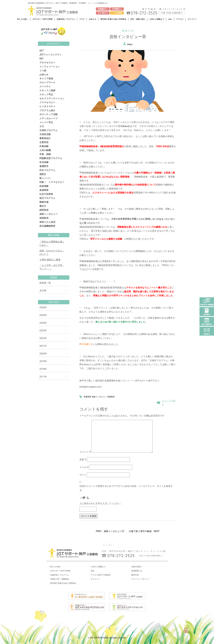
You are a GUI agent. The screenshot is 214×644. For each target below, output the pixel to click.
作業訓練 (44, 146)
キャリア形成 (46, 78)
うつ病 (43, 71)
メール (84, 467)
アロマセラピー (47, 63)
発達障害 (44, 190)
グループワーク (47, 82)
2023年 (43, 331)
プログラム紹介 (47, 110)
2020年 (43, 354)
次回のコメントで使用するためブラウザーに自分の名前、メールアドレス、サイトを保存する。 (126, 488)
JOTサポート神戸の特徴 (42, 19)
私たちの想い (23, 19)
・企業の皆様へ (136, 567)
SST (41, 59)
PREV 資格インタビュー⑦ (110, 531)
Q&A (170, 19)
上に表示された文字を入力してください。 (101, 503)
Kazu (130, 44)
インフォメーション (50, 67)
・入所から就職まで (97, 567)
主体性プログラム (49, 130)
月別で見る (54, 302)
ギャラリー (192, 19)
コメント (85, 452)
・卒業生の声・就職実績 (59, 579)
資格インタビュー (49, 214)
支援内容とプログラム (66, 19)
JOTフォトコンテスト (51, 55)
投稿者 (54, 277)
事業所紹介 (45, 138)
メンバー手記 (46, 122)
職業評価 (44, 202)
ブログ (82, 19)
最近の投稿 (54, 235)
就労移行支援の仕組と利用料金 (113, 19)
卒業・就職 (45, 154)
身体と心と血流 (47, 222)
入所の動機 (45, 150)
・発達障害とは (136, 571)
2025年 (43, 315)
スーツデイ (45, 86)
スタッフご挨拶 (47, 90)
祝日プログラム (47, 198)
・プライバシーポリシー (140, 579)
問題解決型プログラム (51, 158)
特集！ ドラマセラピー (52, 182)
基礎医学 (44, 166)
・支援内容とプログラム (59, 575)
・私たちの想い (55, 567)
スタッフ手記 (46, 94)
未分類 (43, 291)
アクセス (180, 19)
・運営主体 (134, 575)
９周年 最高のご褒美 (50, 260)
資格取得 (44, 218)
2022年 (43, 338)
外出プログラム (47, 170)
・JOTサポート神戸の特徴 (59, 571)
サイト (83, 475)
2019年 (43, 361)
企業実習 (44, 142)
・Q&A (92, 571)
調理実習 (44, 210)
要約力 (43, 206)
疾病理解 (44, 186)
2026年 (43, 307)
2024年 (43, 323)
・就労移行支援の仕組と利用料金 (62, 583)
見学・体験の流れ (138, 19)
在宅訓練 (44, 162)
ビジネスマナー (47, 106)
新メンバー (45, 178)
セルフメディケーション (52, 98)
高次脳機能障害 (47, 226)
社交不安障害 (46, 194)
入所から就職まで (157, 19)
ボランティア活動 (49, 114)
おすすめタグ (54, 44)
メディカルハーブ (49, 118)
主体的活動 (45, 134)
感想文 (43, 174)
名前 (83, 459)
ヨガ (42, 126)
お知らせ (92, 19)
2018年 (43, 369)
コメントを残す (169, 403)
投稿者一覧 (45, 283)
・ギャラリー (94, 579)
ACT (42, 51)
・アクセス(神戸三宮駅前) (100, 575)
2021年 (43, 346)
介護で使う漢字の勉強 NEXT (144, 531)
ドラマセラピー (47, 102)
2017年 (43, 377)
